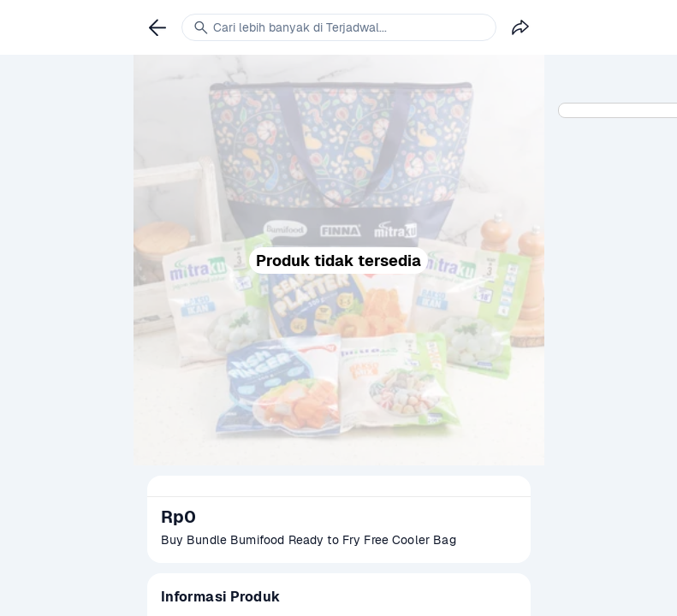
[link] (157, 27)
